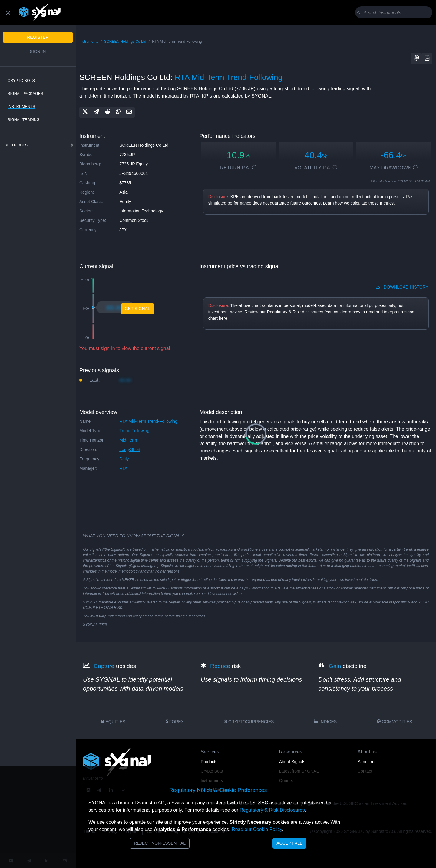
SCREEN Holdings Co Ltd (125, 42)
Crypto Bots (21, 81)
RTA (123, 468)
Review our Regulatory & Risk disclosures (284, 312)
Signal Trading (24, 120)
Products (209, 762)
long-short (130, 449)
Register (38, 37)
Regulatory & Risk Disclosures (272, 810)
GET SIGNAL (137, 309)
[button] (416, 59)
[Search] (395, 13)
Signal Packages (25, 94)
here (223, 318)
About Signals (292, 762)
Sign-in (38, 52)
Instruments (21, 107)
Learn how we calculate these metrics (358, 203)
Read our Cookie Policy (257, 829)
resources (16, 145)
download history (402, 287)
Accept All (289, 843)
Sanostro (366, 762)
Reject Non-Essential (160, 843)
